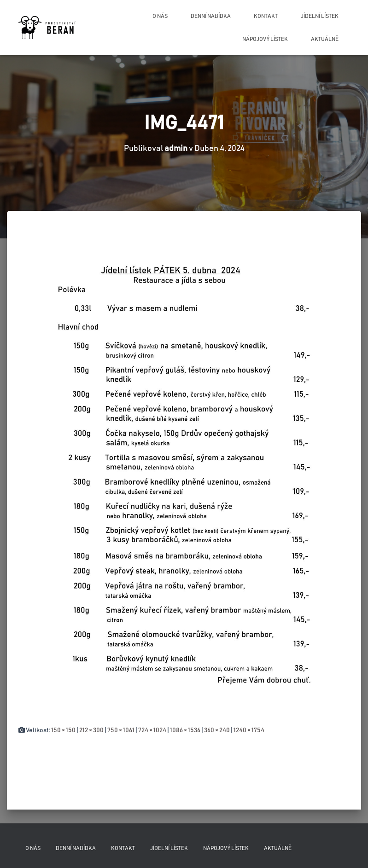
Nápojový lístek (265, 39)
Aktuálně (325, 39)
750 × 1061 (121, 730)
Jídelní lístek (320, 16)
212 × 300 (91, 730)
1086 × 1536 (185, 730)
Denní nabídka (211, 16)
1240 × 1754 (249, 730)
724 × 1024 (152, 730)
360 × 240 (217, 730)
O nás (160, 16)
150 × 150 (63, 730)
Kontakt (266, 16)
